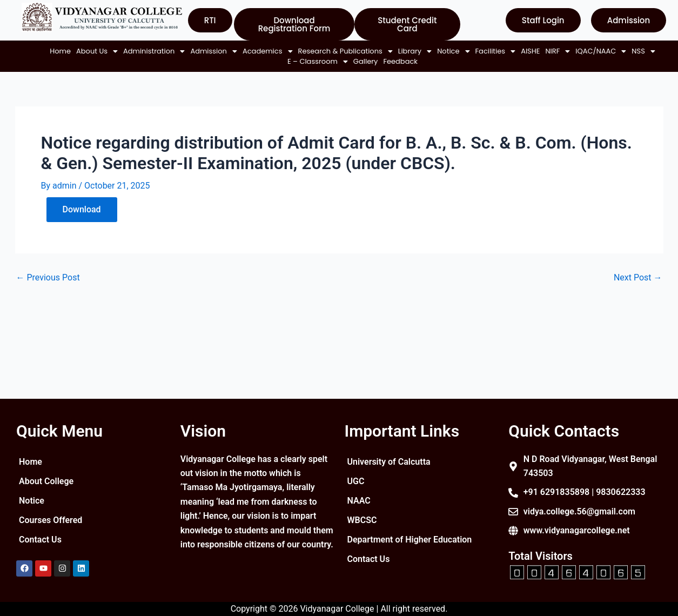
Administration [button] (145, 51)
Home (51, 51)
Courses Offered (51, 520)
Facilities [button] (113, 61)
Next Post (638, 278)
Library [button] (406, 51)
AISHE (148, 61)
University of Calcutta (389, 462)
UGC (356, 481)
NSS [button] (261, 61)
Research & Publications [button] (336, 51)
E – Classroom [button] (308, 61)
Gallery (357, 61)
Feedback (392, 61)
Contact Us (40, 540)
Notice (32, 501)
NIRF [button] (176, 61)
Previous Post (48, 278)
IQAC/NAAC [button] (219, 61)
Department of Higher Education (390, 544)
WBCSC (362, 520)
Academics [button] (259, 51)
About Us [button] (88, 51)
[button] (88, 51)
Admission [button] (204, 51)
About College (46, 481)
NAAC (359, 501)
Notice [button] (444, 51)
